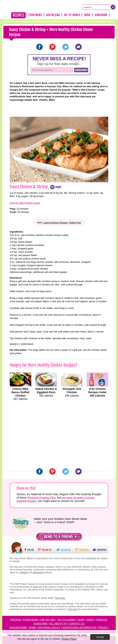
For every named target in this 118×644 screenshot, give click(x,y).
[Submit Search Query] (113, 7)
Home (32, 627)
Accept (100, 637)
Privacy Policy (69, 639)
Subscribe (101, 15)
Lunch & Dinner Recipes (56, 223)
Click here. (60, 598)
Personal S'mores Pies (41, 497)
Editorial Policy (49, 627)
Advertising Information (79, 627)
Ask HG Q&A (53, 15)
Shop (87, 15)
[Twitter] (66, 47)
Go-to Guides (66, 620)
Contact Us (77, 624)
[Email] (78, 47)
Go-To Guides (72, 15)
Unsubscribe (18, 627)
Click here (72, 609)
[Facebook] (40, 47)
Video (90, 620)
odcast (102, 620)
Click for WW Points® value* (25, 203)
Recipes (18, 15)
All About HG (58, 624)
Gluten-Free (75, 223)
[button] (59, 537)
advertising (38, 572)
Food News (35, 15)
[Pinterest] (52, 47)
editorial (24, 572)
